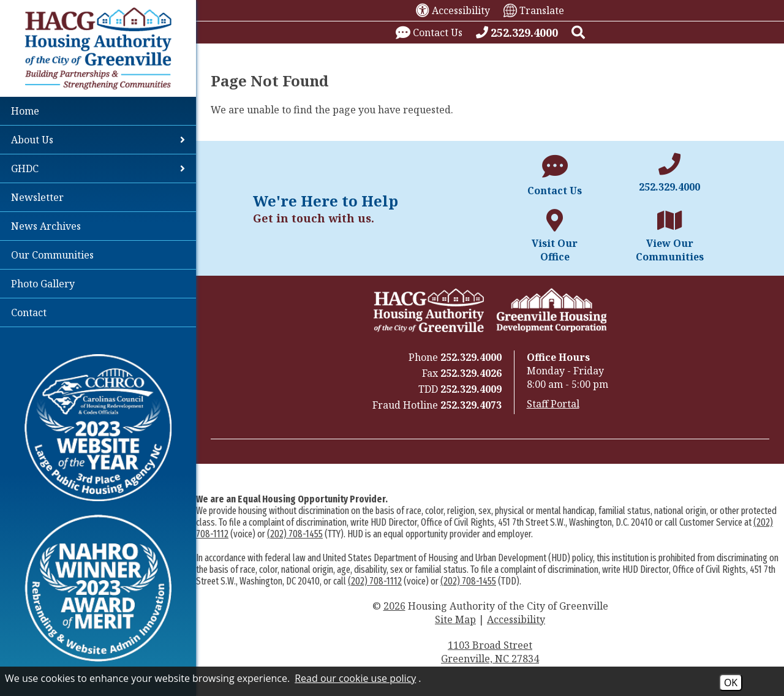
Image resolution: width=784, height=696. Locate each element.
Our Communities (52, 255)
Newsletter (37, 197)
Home (25, 111)
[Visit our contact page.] (429, 32)
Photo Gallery (43, 284)
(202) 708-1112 (375, 581)
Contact (29, 312)
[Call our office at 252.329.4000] (517, 32)
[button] (578, 32)
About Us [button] (98, 140)
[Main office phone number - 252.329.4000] (669, 173)
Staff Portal (553, 404)
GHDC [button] (98, 168)
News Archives (46, 226)
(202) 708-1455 (295, 534)
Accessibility (516, 619)
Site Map (455, 619)
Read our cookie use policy (355, 678)
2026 (394, 606)
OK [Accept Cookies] (731, 683)
